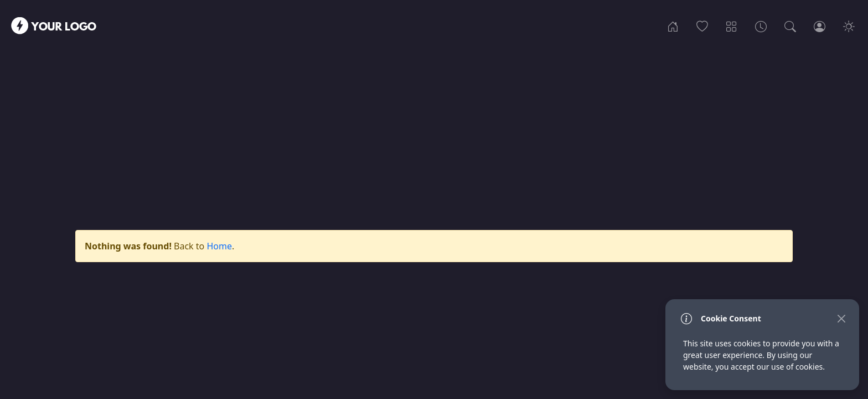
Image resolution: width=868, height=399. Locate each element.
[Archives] (761, 25)
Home (219, 246)
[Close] (841, 318)
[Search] (790, 25)
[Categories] (732, 25)
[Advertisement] (434, 126)
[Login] (820, 25)
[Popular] (702, 25)
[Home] (673, 25)
